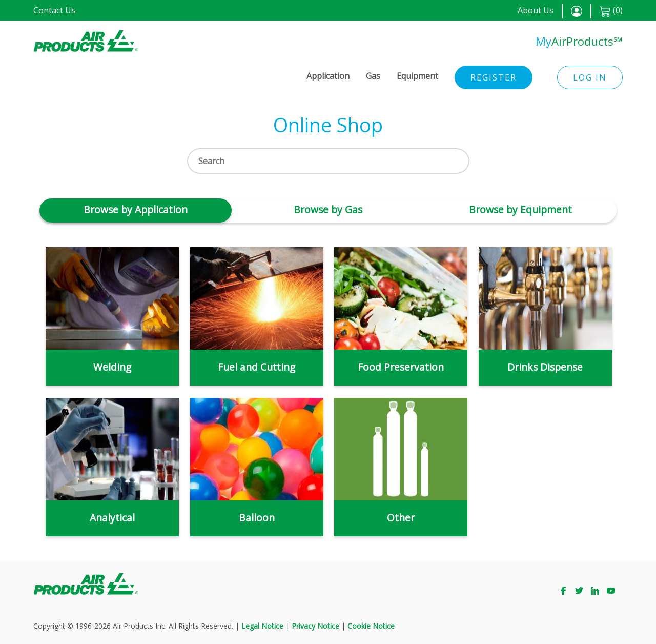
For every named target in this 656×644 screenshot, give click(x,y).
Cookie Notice (371, 626)
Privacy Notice (315, 626)
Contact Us (54, 10)
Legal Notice (262, 626)
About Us (536, 10)
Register (494, 77)
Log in (590, 77)
